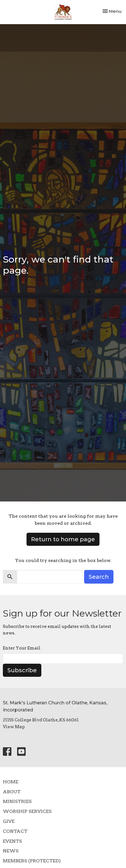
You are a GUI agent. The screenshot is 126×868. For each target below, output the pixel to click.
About (12, 792)
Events (12, 841)
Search (99, 577)
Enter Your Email (22, 648)
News (11, 851)
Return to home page (63, 539)
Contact (15, 831)
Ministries (17, 801)
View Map (14, 727)
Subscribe (22, 670)
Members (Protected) (32, 861)
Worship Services (27, 811)
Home (11, 782)
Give (9, 821)
